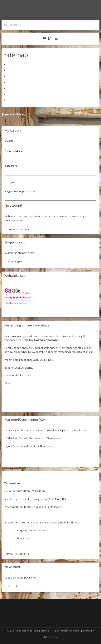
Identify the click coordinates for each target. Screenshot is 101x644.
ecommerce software (68, 631)
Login (11, 182)
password (11, 166)
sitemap (45, 631)
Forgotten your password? (20, 191)
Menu (50, 39)
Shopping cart (16, 261)
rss (53, 631)
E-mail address (14, 151)
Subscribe (13, 586)
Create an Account (18, 229)
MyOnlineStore (51, 637)
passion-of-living (13, 115)
